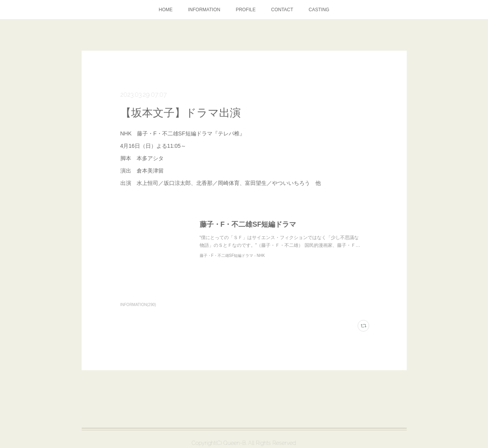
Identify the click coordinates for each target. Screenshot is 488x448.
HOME (166, 10)
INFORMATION (204, 10)
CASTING (319, 10)
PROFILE (246, 10)
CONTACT (282, 10)
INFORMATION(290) (138, 305)
